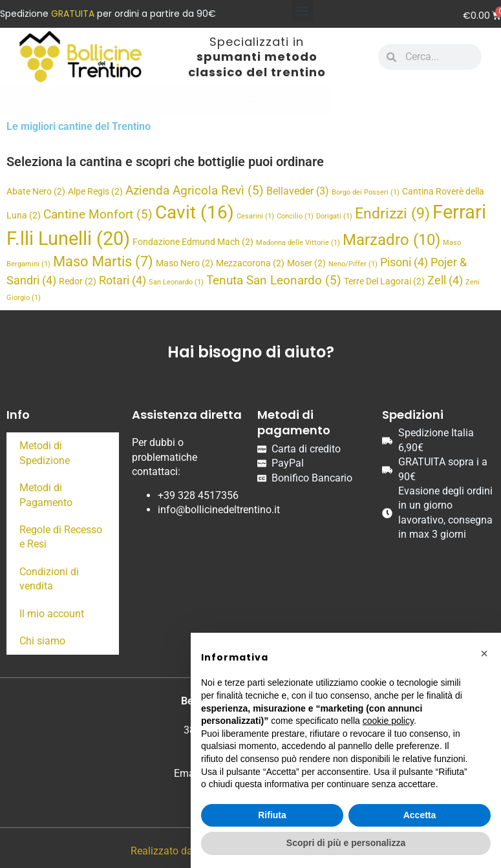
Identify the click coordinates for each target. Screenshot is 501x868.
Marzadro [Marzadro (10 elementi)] (391, 240)
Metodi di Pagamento (46, 495)
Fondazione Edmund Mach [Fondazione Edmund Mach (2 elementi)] (193, 242)
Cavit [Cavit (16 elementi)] (195, 212)
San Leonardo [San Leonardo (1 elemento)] (176, 282)
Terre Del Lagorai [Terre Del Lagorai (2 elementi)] (384, 281)
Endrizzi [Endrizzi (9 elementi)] (392, 213)
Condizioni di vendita (49, 579)
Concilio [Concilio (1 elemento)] (295, 216)
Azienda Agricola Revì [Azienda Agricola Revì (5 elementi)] (195, 190)
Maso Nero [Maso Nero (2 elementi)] (185, 263)
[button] (302, 11)
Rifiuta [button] (272, 815)
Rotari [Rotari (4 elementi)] (123, 280)
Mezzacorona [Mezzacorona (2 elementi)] (250, 263)
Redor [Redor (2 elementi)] (78, 281)
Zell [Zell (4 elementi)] (445, 280)
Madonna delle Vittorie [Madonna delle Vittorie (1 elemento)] (298, 243)
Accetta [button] (420, 815)
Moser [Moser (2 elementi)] (306, 263)
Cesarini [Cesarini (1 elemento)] (255, 216)
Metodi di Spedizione (45, 453)
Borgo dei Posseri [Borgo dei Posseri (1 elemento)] (366, 192)
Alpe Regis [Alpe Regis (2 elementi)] (95, 191)
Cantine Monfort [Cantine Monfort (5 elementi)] (98, 214)
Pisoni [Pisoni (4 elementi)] (404, 262)
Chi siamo (42, 641)
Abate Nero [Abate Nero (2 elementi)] (36, 191)
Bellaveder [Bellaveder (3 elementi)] (298, 191)
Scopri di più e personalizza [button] (346, 843)
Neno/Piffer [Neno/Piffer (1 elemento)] (353, 264)
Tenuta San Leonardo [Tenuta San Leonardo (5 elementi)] (274, 280)
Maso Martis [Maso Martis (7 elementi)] (103, 261)
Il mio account (52, 614)
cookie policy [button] (388, 721)
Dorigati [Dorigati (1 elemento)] (334, 216)
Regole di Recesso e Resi (61, 537)
